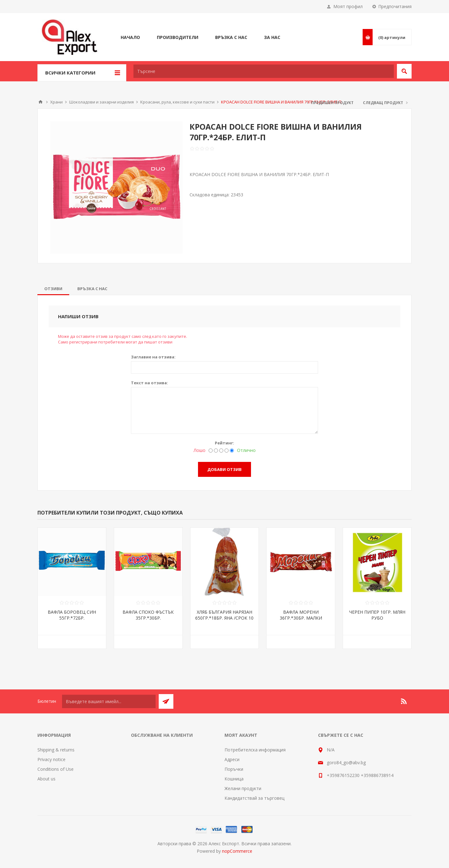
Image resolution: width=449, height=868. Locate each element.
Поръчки (234, 769)
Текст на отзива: (150, 383)
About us (46, 779)
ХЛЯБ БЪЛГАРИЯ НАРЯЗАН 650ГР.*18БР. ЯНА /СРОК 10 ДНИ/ (224, 618)
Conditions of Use (56, 769)
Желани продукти (243, 788)
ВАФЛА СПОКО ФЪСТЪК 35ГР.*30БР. (148, 615)
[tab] (53, 289)
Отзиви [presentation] (53, 289)
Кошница (234, 779)
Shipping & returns (56, 750)
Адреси (232, 759)
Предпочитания (395, 6)
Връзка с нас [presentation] (92, 289)
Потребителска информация (255, 750)
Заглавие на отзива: (153, 357)
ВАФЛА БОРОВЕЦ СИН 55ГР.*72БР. (72, 615)
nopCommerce (237, 851)
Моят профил (348, 6)
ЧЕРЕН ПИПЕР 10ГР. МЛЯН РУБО (377, 615)
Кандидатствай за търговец (254, 798)
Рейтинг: (224, 443)
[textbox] (264, 71)
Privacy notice (51, 759)
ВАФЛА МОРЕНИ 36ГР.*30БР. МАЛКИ (301, 615)
